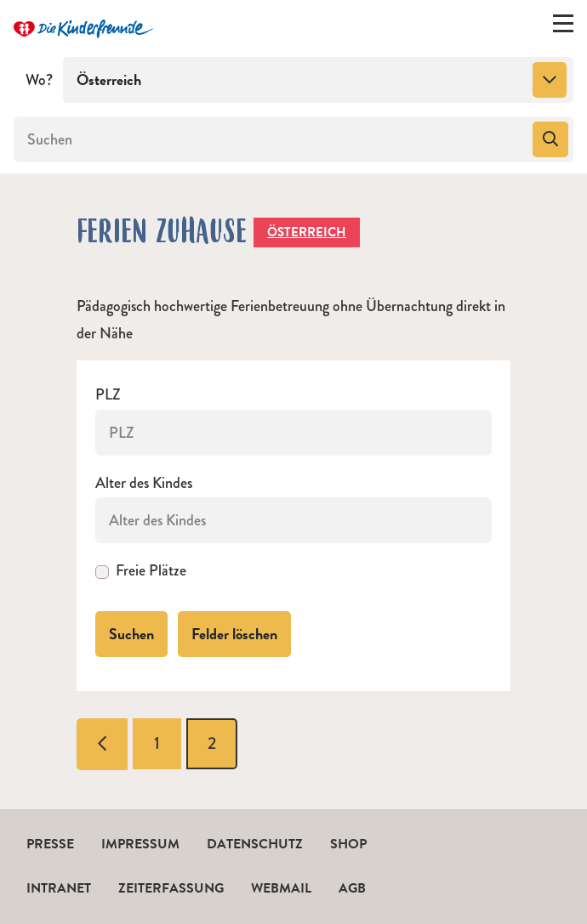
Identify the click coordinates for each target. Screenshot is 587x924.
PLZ (108, 395)
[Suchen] (271, 139)
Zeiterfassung (171, 888)
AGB (352, 888)
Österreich (307, 232)
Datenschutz (255, 844)
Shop (348, 844)
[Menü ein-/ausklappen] (563, 27)
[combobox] (318, 80)
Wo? (39, 80)
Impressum (140, 844)
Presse (50, 844)
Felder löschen (234, 634)
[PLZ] (293, 433)
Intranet (59, 888)
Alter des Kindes (144, 483)
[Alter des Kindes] (293, 520)
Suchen (131, 634)
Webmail (281, 888)
